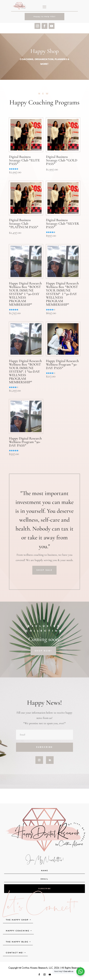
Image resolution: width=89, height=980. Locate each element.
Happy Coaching (18, 931)
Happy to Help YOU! (44, 17)
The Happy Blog (17, 942)
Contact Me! (15, 953)
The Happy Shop (17, 920)
